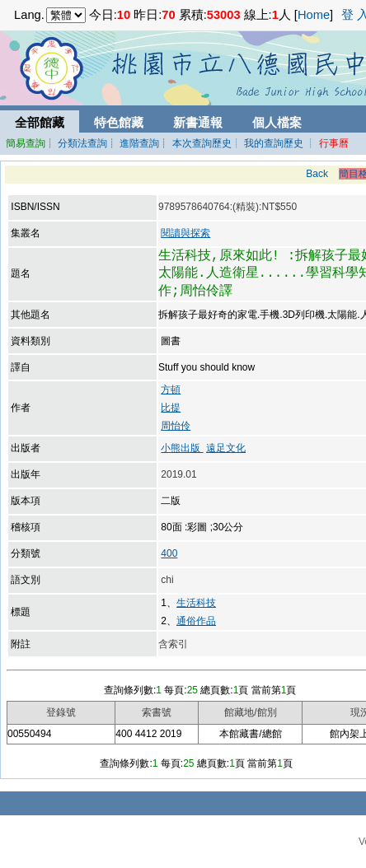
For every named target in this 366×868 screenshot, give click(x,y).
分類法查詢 (82, 143)
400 (169, 553)
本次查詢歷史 (202, 143)
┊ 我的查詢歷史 (267, 143)
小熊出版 (182, 448)
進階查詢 (139, 143)
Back (317, 174)
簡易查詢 (26, 143)
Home (314, 15)
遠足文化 (226, 448)
